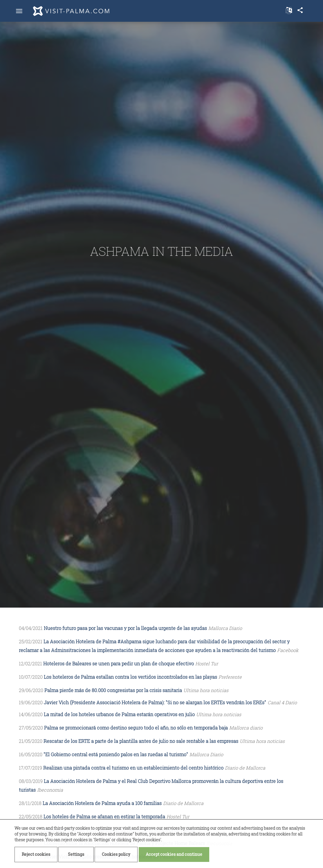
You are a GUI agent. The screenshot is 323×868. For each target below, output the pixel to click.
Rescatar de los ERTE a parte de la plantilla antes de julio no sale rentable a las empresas (141, 741)
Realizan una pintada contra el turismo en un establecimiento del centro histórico (133, 768)
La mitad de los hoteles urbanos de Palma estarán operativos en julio (119, 714)
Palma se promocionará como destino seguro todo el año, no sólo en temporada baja (136, 728)
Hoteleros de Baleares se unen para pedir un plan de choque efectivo (119, 663)
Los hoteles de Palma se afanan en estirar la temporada (104, 816)
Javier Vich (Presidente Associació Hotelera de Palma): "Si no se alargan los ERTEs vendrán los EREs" (155, 702)
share (300, 10)
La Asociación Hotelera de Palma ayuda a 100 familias (102, 803)
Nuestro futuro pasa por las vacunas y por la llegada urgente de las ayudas (125, 628)
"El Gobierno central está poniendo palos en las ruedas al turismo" (116, 754)
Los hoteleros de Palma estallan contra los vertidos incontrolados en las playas (130, 677)
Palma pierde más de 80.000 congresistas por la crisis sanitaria (113, 690)
